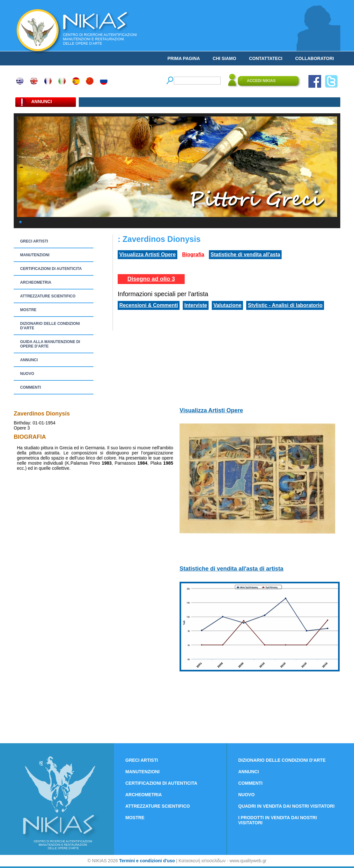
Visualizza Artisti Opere (147, 254)
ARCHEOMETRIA (36, 282)
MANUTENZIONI (35, 255)
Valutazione (227, 305)
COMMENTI (30, 387)
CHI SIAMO (225, 58)
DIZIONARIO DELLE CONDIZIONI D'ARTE (50, 326)
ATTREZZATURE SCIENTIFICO (48, 296)
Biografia (193, 254)
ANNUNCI (29, 360)
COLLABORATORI (314, 58)
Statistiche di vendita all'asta (245, 254)
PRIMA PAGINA (184, 58)
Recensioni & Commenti (149, 305)
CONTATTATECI (266, 58)
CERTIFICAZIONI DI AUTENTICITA (51, 269)
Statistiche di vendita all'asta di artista (231, 569)
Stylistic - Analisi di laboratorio (285, 305)
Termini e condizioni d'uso (147, 861)
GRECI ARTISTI (34, 241)
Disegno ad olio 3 (151, 279)
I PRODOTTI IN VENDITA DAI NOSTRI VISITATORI (278, 820)
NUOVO (27, 374)
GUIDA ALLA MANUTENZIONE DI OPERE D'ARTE (50, 344)
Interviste (196, 305)
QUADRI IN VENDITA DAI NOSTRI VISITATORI (286, 806)
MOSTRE (28, 310)
